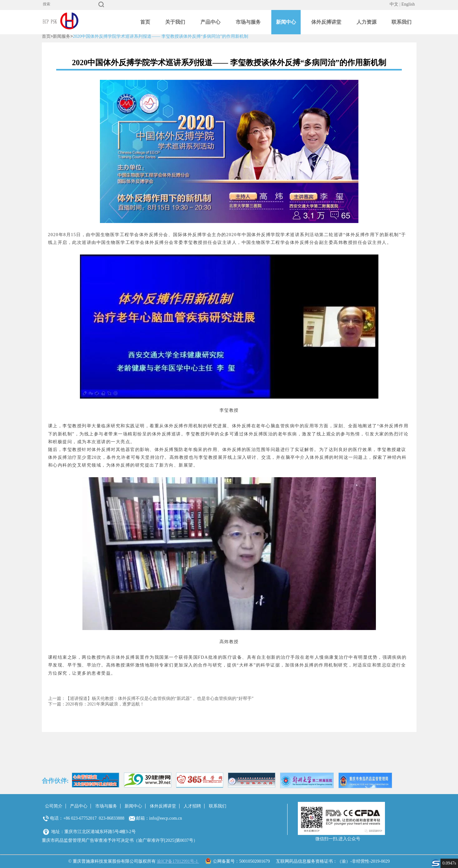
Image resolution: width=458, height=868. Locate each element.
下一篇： (57, 704)
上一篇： (57, 698)
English (408, 4)
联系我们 (401, 22)
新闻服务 (62, 36)
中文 (394, 4)
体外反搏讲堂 (326, 22)
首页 (145, 22)
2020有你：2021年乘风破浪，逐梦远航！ (105, 704)
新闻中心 (286, 22)
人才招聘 (192, 806)
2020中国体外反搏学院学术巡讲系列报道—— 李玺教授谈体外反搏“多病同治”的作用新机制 (160, 36)
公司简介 (54, 806)
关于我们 (175, 22)
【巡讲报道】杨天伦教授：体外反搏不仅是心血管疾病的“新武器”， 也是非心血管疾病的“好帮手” (160, 698)
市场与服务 (248, 22)
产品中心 (210, 22)
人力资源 (367, 22)
